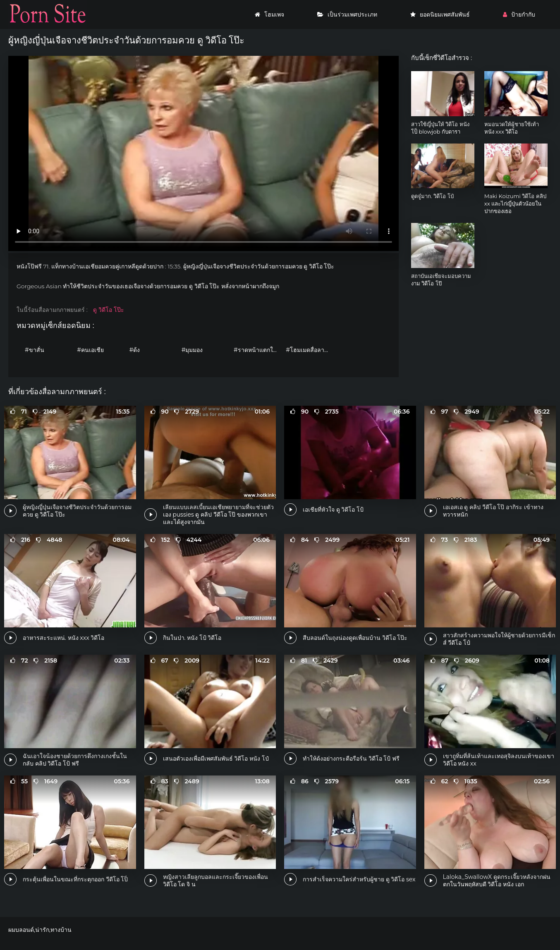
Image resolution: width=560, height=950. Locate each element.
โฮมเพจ (269, 14)
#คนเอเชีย (90, 350)
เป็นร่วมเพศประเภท (347, 14)
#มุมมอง (192, 350)
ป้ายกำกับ (519, 14)
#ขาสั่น (35, 350)
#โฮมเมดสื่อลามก (309, 350)
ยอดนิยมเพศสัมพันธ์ (440, 14)
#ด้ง (134, 350)
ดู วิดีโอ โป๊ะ (108, 310)
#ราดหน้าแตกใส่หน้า (258, 350)
